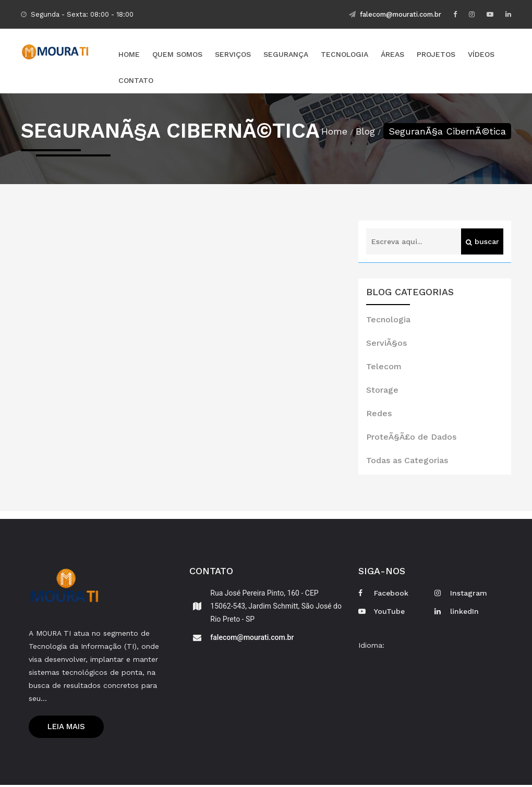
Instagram (461, 594)
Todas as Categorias (407, 461)
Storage (382, 390)
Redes (379, 414)
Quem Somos (177, 55)
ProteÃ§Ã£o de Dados (411, 437)
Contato (136, 81)
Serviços (233, 55)
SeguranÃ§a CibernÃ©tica (447, 132)
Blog (365, 132)
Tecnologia (344, 55)
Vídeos (481, 55)
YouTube (382, 612)
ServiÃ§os (386, 343)
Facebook (383, 594)
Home (129, 55)
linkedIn (457, 612)
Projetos (436, 55)
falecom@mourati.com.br (395, 14)
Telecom (384, 367)
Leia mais (66, 728)
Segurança (286, 55)
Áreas (392, 55)
